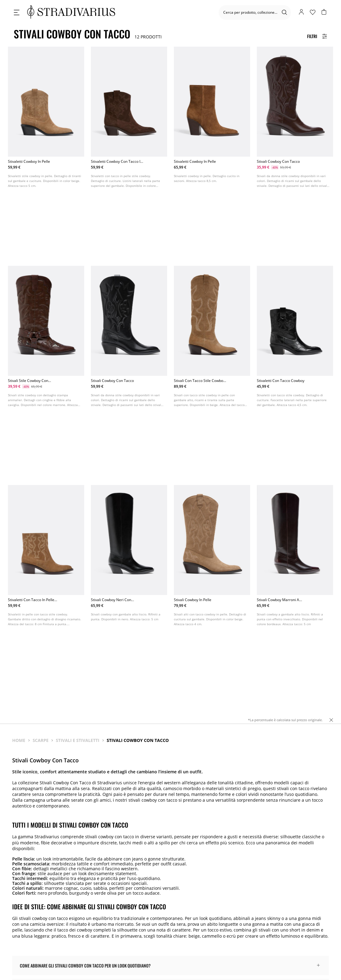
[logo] (71, 12)
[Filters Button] (317, 36)
